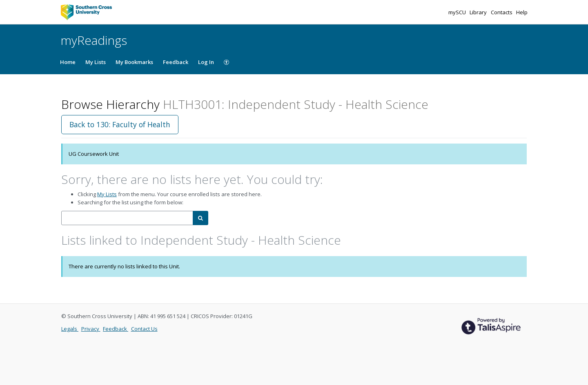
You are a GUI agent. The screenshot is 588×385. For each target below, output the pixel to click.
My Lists (96, 62)
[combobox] (127, 218)
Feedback (176, 62)
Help (522, 12)
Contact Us (144, 329)
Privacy (91, 329)
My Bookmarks (134, 62)
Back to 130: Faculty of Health (120, 124)
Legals (70, 329)
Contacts (502, 12)
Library (479, 12)
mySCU (458, 12)
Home (68, 62)
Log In (206, 62)
